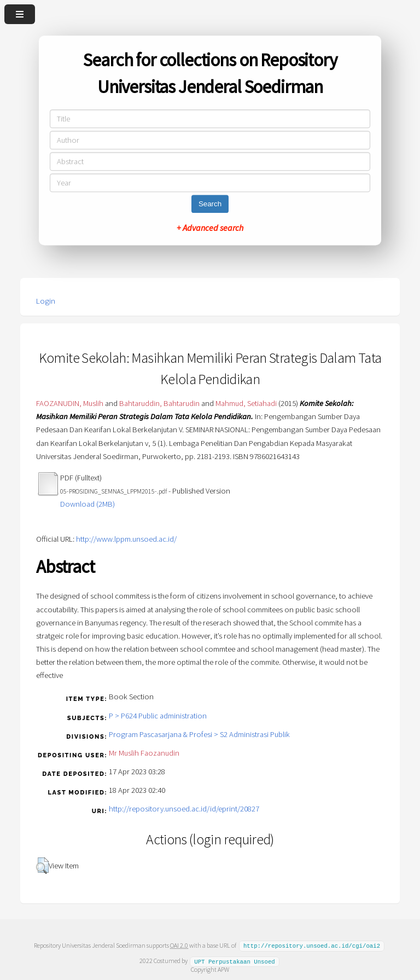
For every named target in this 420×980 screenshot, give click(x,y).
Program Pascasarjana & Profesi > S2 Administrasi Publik (199, 734)
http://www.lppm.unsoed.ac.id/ (126, 539)
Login (46, 301)
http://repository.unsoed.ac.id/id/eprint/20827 (184, 809)
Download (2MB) (87, 504)
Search (210, 204)
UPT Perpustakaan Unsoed (235, 960)
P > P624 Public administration (158, 716)
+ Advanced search (210, 228)
